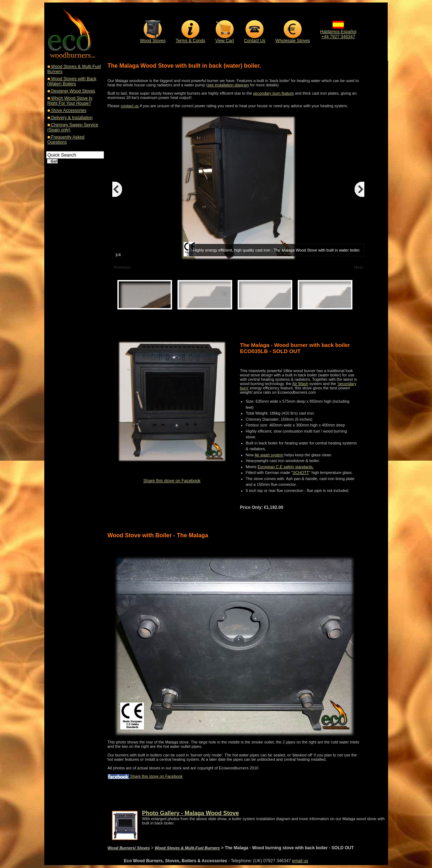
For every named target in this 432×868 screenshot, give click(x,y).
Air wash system (269, 455)
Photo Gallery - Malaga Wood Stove (191, 813)
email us (300, 861)
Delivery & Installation (71, 118)
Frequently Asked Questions (66, 140)
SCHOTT (301, 473)
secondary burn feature (273, 93)
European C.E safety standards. (286, 467)
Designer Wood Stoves (73, 91)
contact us (130, 106)
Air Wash (300, 384)
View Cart (225, 41)
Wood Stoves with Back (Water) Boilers (72, 81)
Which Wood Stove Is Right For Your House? (70, 101)
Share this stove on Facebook (172, 481)
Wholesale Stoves (293, 41)
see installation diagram (228, 85)
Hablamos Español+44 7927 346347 (338, 32)
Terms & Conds (190, 41)
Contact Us (255, 41)
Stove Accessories (68, 110)
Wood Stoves (153, 41)
